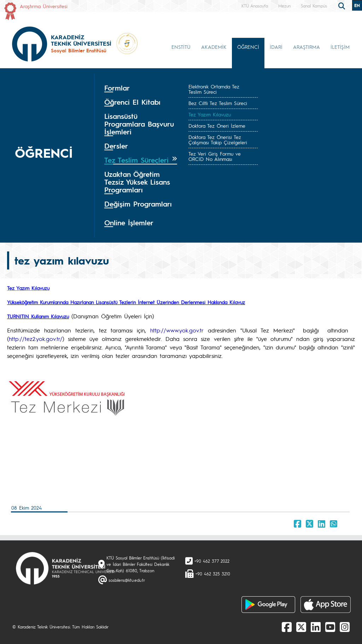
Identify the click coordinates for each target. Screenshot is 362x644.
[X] (301, 627)
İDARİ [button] (276, 47)
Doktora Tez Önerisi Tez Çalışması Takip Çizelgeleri (218, 140)
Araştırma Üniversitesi (44, 6)
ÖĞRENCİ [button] (248, 47)
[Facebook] (287, 627)
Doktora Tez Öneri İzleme (217, 126)
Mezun (284, 6)
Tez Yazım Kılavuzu (210, 114)
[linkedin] (316, 627)
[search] (343, 5)
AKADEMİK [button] (214, 47)
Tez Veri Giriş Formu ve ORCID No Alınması (215, 156)
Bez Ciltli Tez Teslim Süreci (218, 103)
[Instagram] (345, 627)
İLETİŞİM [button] (340, 47)
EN (357, 5)
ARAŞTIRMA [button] (306, 47)
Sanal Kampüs (314, 6)
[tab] (141, 88)
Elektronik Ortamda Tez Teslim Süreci (214, 89)
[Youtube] (330, 627)
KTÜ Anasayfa (255, 6)
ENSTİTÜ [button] (181, 47)
